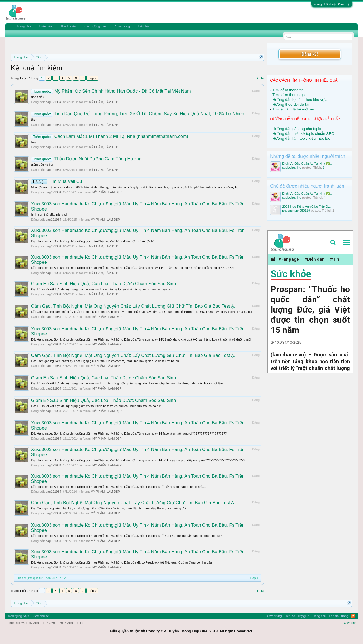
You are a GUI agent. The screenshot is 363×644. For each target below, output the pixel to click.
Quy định (350, 623)
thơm (35, 120)
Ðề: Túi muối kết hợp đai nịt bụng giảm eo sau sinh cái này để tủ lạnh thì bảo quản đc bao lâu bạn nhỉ (102, 289)
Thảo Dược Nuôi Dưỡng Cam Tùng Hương (86, 159)
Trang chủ (24, 26)
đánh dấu (38, 97)
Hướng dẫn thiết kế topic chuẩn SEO (303, 134)
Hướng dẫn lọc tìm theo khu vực (299, 100)
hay (34, 142)
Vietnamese (41, 616)
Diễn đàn (46, 26)
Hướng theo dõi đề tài (291, 104)
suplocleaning (292, 167)
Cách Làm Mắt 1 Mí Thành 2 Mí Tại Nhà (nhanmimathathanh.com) (110, 136)
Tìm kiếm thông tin (288, 90)
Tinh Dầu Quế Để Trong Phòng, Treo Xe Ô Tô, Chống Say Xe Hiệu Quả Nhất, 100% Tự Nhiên (138, 114)
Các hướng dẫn (95, 26)
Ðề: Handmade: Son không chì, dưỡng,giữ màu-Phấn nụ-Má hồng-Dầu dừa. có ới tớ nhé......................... (104, 241)
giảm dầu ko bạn (43, 165)
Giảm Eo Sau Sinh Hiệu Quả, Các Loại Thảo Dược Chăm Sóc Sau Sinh (104, 284)
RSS (353, 616)
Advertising (122, 26)
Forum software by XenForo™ (46, 623)
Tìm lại (260, 78)
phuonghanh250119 (296, 211)
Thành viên (68, 26)
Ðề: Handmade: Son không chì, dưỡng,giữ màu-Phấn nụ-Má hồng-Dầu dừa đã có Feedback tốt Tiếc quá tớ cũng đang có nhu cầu (122, 562)
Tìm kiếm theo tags (288, 95)
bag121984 (53, 102)
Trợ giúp (304, 616)
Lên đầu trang (339, 616)
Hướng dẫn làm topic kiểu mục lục (301, 138)
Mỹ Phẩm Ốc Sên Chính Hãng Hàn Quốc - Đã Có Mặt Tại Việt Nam (111, 91)
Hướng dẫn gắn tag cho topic (297, 129)
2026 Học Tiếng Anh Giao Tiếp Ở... (306, 207)
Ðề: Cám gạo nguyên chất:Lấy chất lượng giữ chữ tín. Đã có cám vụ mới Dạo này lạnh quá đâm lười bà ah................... (113, 361)
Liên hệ (143, 26)
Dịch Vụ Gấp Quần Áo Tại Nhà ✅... (307, 163)
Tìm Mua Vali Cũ (57, 181)
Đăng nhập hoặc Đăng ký (332, 4)
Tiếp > (92, 78)
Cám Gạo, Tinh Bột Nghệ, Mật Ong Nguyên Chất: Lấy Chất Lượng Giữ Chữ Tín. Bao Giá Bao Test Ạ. (133, 306)
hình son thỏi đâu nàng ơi (49, 214)
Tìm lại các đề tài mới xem (294, 109)
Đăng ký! (310, 54)
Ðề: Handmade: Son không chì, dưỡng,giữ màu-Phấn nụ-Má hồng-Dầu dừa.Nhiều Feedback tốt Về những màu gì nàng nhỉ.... (119, 487)
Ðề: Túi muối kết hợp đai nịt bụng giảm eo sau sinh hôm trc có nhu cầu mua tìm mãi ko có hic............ (101, 406)
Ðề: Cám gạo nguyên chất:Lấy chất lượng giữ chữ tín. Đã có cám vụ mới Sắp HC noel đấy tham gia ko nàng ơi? (109, 508)
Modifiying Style (19, 616)
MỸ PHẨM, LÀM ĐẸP (104, 102)
